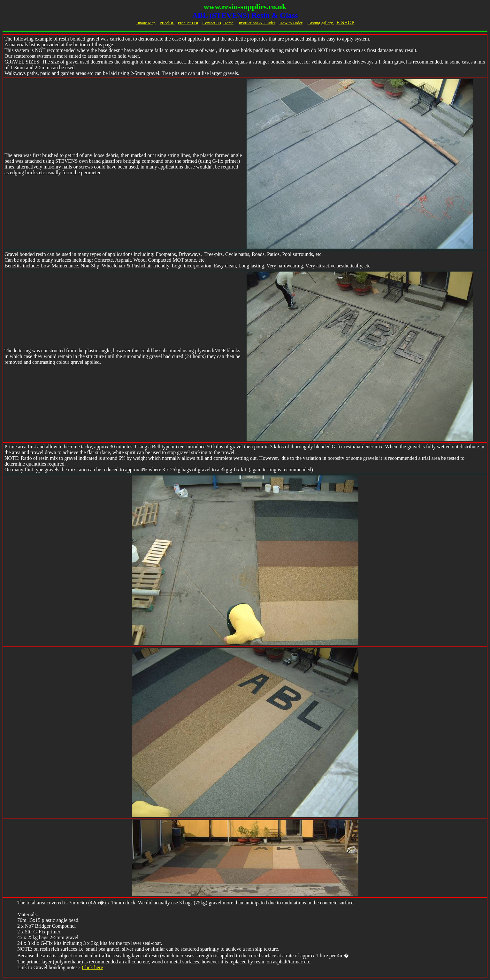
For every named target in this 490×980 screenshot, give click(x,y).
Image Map (146, 23)
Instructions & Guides (257, 23)
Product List (188, 23)
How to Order (291, 23)
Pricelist (167, 23)
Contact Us (212, 23)
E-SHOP (345, 22)
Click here (92, 967)
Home (228, 23)
